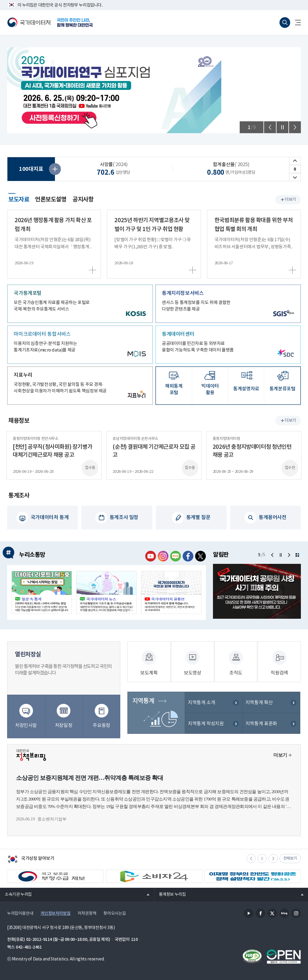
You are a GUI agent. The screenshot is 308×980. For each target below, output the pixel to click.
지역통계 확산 (259, 706)
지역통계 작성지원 (206, 727)
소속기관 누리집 (16, 893)
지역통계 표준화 (261, 727)
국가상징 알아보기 (31, 858)
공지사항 (83, 200)
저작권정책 (87, 912)
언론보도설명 (51, 200)
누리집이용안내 (20, 912)
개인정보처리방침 (55, 912)
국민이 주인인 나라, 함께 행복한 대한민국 (75, 23)
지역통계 (143, 704)
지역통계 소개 (202, 706)
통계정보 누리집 (170, 893)
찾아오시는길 (115, 912)
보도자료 (19, 199)
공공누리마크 (284, 955)
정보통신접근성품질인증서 (252, 955)
